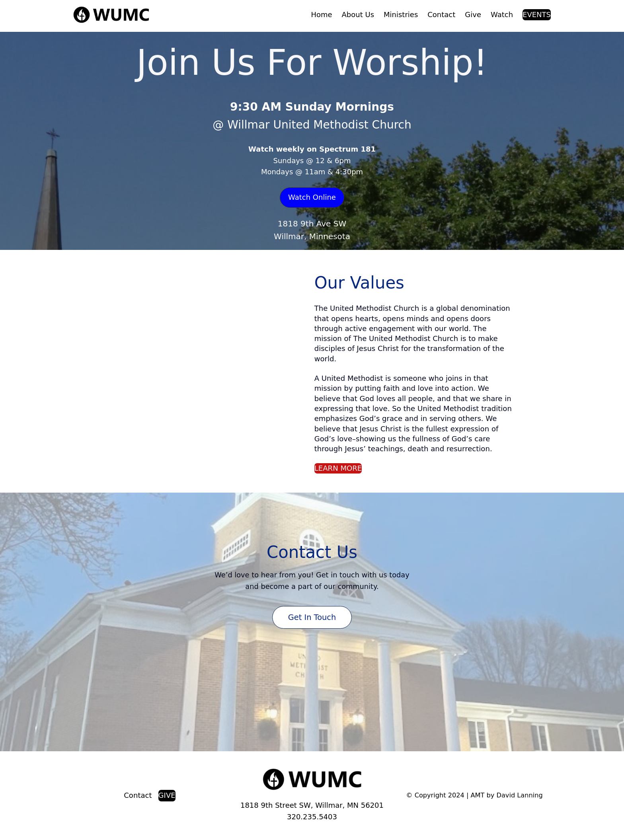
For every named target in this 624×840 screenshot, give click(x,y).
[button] (312, 198)
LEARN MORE (338, 468)
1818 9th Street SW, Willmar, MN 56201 (312, 805)
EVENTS (537, 15)
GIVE (167, 795)
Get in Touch (312, 617)
